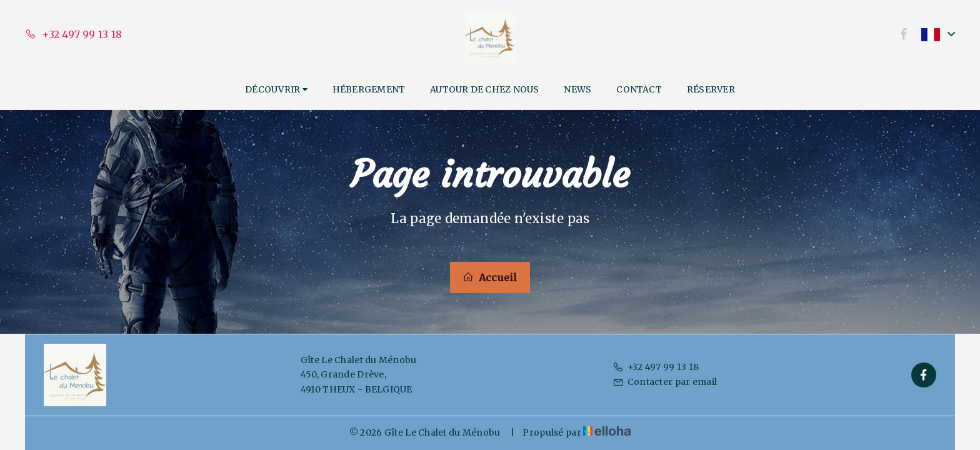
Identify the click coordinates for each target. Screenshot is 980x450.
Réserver (711, 89)
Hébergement (369, 89)
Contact (639, 89)
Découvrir (276, 89)
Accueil (490, 277)
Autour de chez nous (484, 89)
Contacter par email (665, 382)
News (577, 89)
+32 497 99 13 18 (656, 367)
